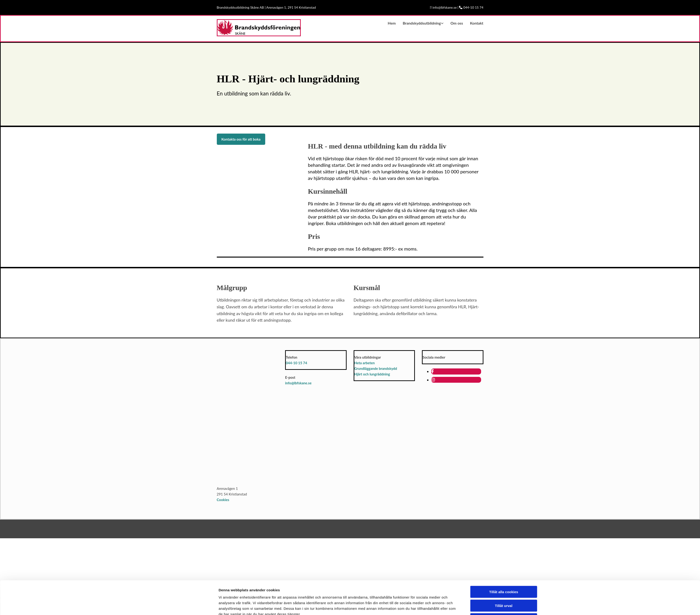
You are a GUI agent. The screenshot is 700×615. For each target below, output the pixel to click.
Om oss (457, 23)
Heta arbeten (365, 363)
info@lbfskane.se (298, 383)
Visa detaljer (412, 517)
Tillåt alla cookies (504, 480)
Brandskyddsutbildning (422, 23)
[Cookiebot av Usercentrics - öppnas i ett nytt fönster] (187, 517)
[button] (241, 139)
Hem (392, 23)
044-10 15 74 (296, 363)
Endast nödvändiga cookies (504, 508)
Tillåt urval (504, 494)
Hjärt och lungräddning (372, 374)
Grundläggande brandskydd (376, 368)
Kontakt (477, 23)
